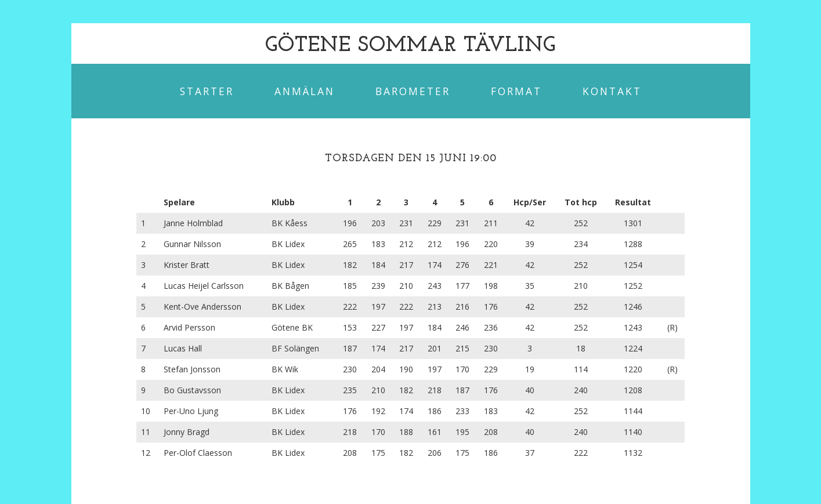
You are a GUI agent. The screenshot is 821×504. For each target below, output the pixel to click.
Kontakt (612, 91)
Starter (207, 91)
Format (516, 91)
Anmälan (305, 91)
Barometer (413, 91)
